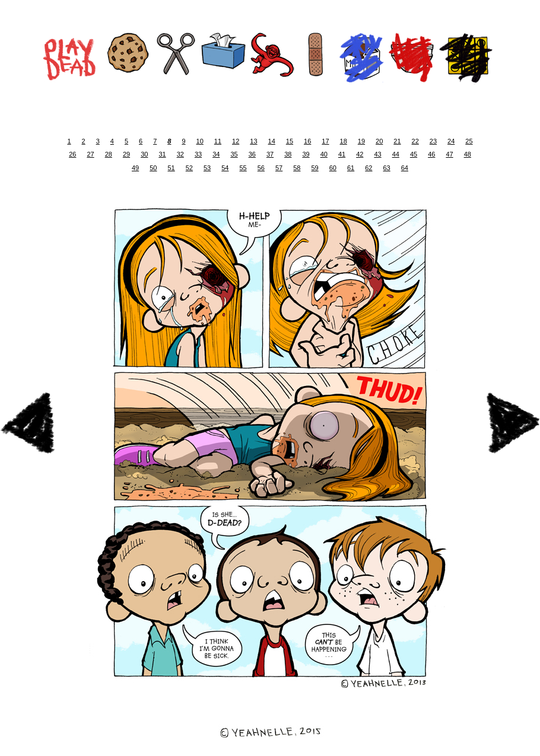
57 (279, 168)
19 (361, 141)
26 (72, 154)
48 (468, 154)
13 (253, 141)
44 (396, 154)
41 (342, 154)
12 (236, 141)
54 (225, 168)
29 (126, 154)
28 (109, 154)
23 (433, 141)
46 (431, 154)
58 (297, 168)
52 (189, 168)
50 (153, 168)
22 (415, 141)
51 (171, 168)
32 (180, 154)
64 (405, 168)
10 (200, 141)
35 (234, 154)
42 (360, 154)
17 (325, 141)
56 (261, 168)
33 (198, 154)
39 (306, 154)
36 (252, 154)
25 (469, 141)
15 (290, 141)
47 (449, 154)
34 (216, 154)
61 (351, 168)
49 (135, 168)
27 (90, 154)
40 (324, 154)
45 (414, 154)
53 (207, 168)
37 (270, 154)
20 (379, 141)
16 (307, 141)
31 (162, 154)
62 (369, 168)
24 (451, 141)
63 (387, 168)
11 (218, 141)
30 (144, 154)
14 (272, 141)
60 (333, 168)
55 (243, 168)
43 (377, 154)
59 (315, 168)
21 (397, 141)
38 (288, 154)
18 (344, 141)
